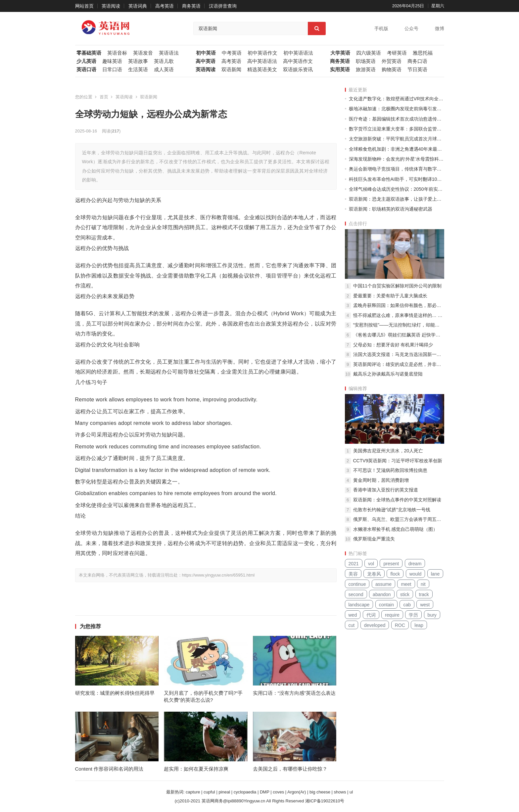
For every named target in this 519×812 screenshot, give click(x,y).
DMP (265, 792)
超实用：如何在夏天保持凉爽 (196, 769)
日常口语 (112, 70)
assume (383, 584)
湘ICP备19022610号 (325, 801)
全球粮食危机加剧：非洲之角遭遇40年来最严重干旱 (397, 149)
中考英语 (232, 53)
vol (371, 564)
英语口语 (86, 70)
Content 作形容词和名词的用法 (109, 769)
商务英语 (191, 6)
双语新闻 (231, 70)
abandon (382, 594)
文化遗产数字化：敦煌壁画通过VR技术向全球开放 (397, 99)
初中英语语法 (298, 53)
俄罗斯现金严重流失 (374, 539)
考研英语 (397, 53)
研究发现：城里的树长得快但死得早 (115, 693)
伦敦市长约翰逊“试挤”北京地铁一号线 (392, 510)
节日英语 (417, 70)
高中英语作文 (298, 61)
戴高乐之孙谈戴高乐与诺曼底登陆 (388, 374)
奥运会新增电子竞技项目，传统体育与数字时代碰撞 (397, 169)
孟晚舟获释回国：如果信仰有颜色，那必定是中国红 (399, 305)
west (425, 605)
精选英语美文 (262, 70)
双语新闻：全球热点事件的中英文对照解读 (397, 500)
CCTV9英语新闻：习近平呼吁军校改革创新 (398, 461)
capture (193, 792)
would (416, 574)
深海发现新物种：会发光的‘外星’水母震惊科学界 (397, 159)
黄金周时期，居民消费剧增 (381, 480)
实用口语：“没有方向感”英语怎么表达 (294, 693)
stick (405, 594)
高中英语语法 (262, 61)
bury (432, 615)
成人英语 (164, 70)
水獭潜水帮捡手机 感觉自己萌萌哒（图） (396, 529)
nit (423, 584)
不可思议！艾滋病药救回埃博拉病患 (390, 470)
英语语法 (169, 53)
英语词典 (138, 6)
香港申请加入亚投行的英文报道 (386, 490)
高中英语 (206, 61)
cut (352, 625)
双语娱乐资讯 (298, 70)
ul (351, 792)
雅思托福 (423, 53)
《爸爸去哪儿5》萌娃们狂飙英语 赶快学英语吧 (399, 335)
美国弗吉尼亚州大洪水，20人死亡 (388, 451)
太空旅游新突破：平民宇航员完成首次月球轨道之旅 (397, 139)
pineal (224, 792)
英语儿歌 (164, 61)
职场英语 (366, 61)
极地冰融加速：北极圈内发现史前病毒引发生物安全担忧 (397, 109)
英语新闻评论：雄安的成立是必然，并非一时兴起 (399, 364)
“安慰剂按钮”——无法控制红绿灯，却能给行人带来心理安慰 (399, 325)
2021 (354, 564)
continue (357, 584)
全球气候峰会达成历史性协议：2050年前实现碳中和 (397, 189)
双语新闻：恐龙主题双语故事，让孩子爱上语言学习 (397, 199)
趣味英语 (112, 61)
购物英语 (392, 70)
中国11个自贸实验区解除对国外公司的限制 (398, 286)
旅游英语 (366, 70)
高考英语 (165, 6)
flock (395, 574)
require (392, 615)
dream (415, 564)
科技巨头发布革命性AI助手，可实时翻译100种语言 (397, 179)
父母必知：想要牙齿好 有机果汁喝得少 (393, 345)
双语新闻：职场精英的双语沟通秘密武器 (391, 209)
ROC (400, 625)
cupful (209, 792)
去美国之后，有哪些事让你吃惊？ (290, 769)
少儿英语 (86, 61)
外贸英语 (392, 61)
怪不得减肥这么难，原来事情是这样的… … (398, 315)
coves (278, 792)
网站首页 (84, 6)
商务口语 (417, 61)
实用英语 (340, 70)
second (356, 594)
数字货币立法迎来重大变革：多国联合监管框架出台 (397, 129)
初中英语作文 (262, 53)
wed (353, 615)
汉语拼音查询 (223, 6)
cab (407, 605)
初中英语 (206, 53)
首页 (104, 97)
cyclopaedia (245, 792)
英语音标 (117, 53)
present (391, 564)
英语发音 (143, 53)
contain (386, 605)
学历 (413, 615)
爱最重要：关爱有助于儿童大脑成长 (390, 296)
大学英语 (340, 53)
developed (375, 625)
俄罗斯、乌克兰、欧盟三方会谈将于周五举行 (399, 519)
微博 (440, 28)
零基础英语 (89, 53)
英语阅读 (111, 6)
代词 (371, 615)
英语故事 (138, 61)
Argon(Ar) (297, 792)
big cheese (320, 792)
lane (435, 574)
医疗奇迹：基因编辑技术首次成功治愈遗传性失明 (397, 119)
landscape (359, 605)
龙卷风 (374, 574)
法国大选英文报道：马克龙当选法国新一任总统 (399, 354)
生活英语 (138, 70)
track (424, 594)
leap (419, 625)
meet (406, 584)
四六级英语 (369, 53)
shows (340, 792)
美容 (353, 574)
